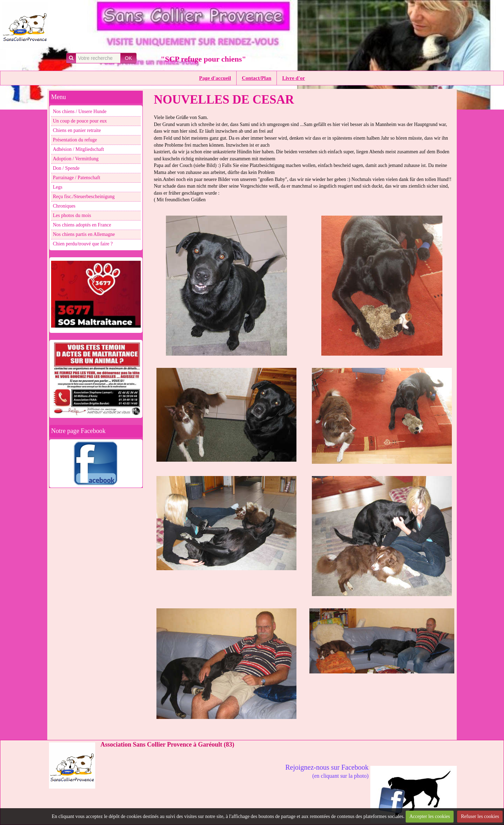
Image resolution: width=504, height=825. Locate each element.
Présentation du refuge (75, 140)
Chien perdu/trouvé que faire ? (83, 244)
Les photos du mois (72, 215)
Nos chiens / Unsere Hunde (80, 111)
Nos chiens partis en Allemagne (84, 234)
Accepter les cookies (430, 816)
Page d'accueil (215, 78)
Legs (58, 187)
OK (128, 58)
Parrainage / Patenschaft (76, 178)
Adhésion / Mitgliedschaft (78, 149)
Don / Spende (66, 168)
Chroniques (64, 206)
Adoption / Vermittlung (76, 159)
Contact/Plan (257, 78)
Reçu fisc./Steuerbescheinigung (84, 197)
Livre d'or (293, 78)
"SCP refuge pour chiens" (203, 59)
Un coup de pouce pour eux (80, 121)
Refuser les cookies (480, 816)
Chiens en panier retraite (77, 130)
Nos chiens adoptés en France (82, 225)
